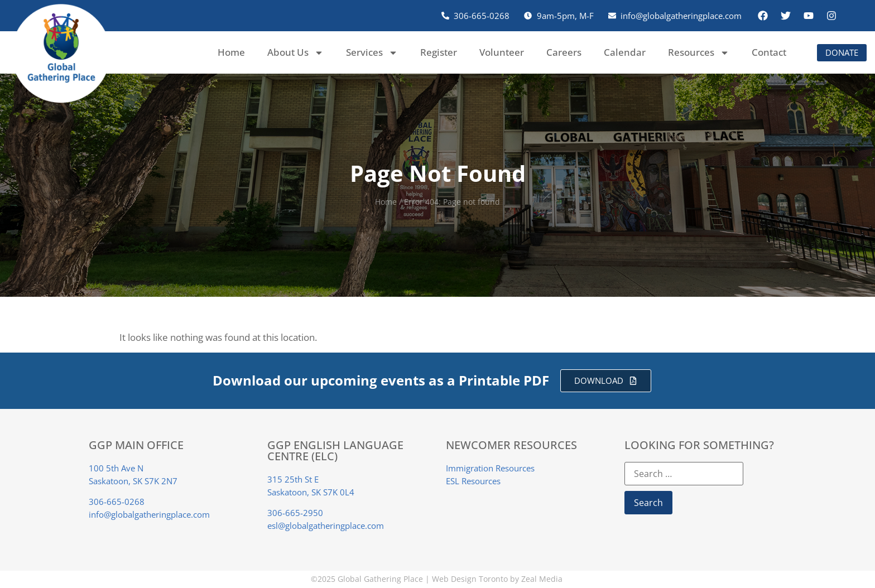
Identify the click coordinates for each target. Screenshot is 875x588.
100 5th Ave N (116, 468)
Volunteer (502, 52)
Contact (769, 52)
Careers (564, 52)
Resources (699, 53)
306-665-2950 (295, 513)
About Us (295, 53)
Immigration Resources (490, 468)
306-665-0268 (117, 502)
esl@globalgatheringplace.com (326, 526)
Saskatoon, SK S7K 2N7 (133, 481)
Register (439, 52)
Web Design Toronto (470, 579)
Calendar (625, 52)
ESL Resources (473, 481)
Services (372, 53)
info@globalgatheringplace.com (149, 514)
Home (231, 52)
